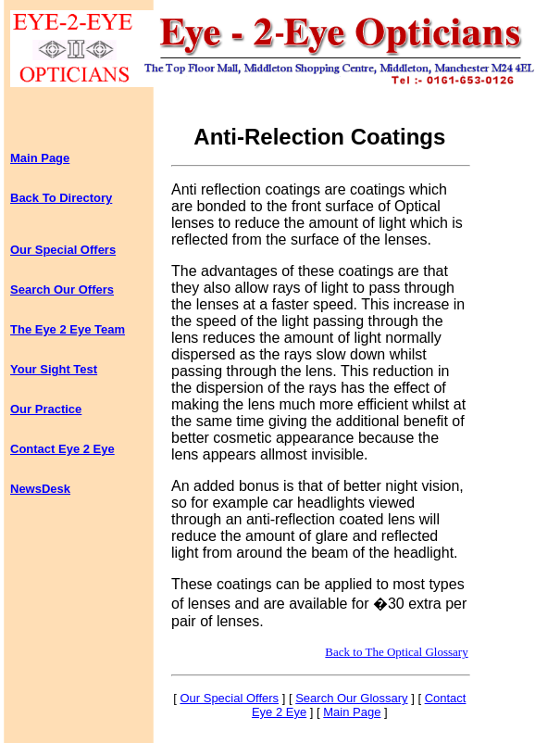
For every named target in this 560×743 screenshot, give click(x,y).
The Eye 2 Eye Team (68, 329)
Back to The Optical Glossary (396, 652)
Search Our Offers (62, 290)
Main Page (40, 158)
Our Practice (46, 409)
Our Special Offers (63, 250)
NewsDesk (40, 489)
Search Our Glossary (351, 698)
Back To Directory (61, 198)
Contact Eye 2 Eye (62, 449)
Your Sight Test (54, 369)
